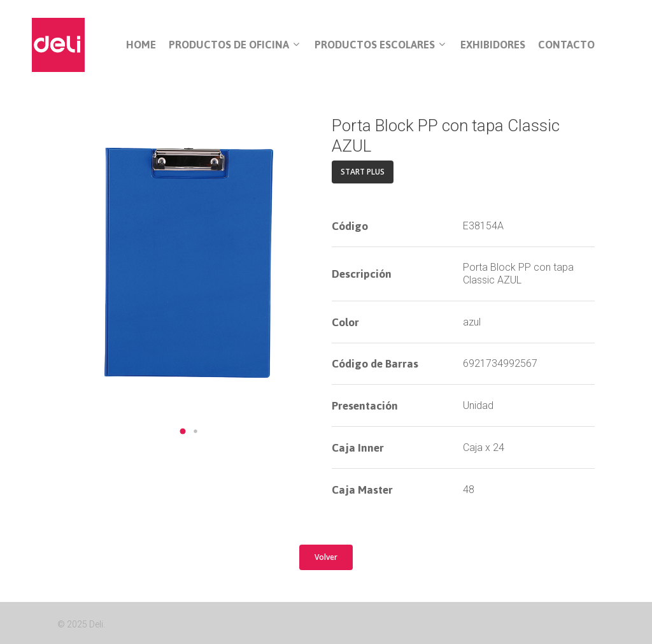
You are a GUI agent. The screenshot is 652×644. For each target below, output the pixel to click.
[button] (183, 431)
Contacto (566, 45)
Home (141, 45)
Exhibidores (493, 45)
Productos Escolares (380, 45)
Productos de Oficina (234, 45)
